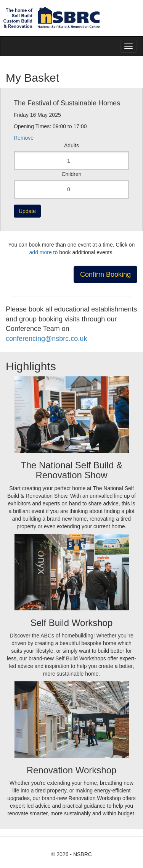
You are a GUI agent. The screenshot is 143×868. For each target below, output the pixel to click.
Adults (71, 145)
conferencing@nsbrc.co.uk (46, 339)
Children (71, 174)
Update (27, 211)
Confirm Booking (105, 274)
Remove (24, 138)
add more (41, 252)
